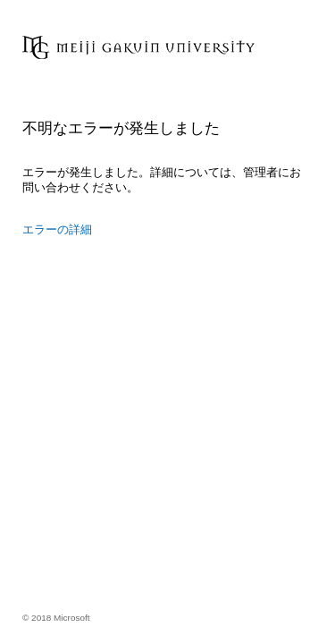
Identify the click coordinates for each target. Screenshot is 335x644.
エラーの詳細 (57, 229)
